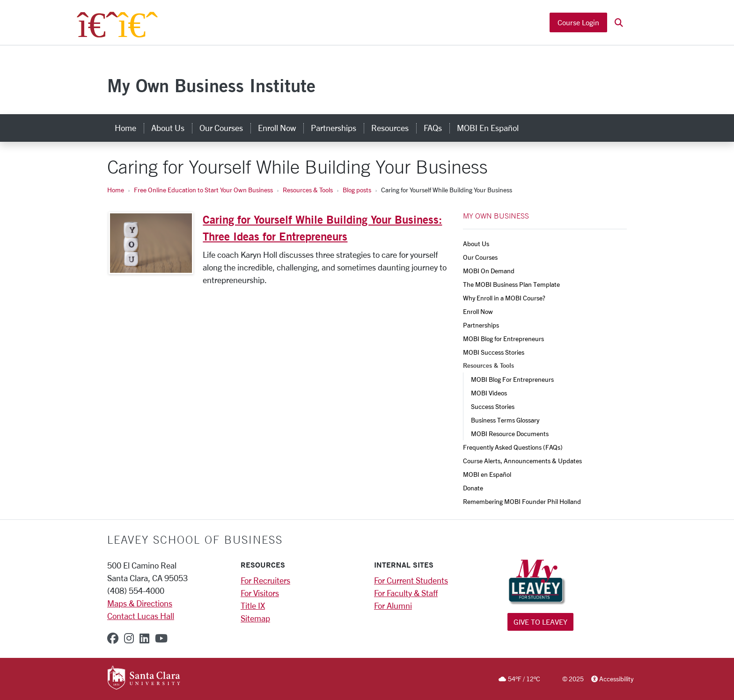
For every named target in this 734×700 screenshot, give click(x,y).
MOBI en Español (487, 474)
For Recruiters (265, 580)
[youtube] (161, 638)
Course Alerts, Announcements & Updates (522, 461)
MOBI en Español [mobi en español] (488, 128)
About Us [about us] (168, 128)
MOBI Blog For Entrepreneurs (512, 379)
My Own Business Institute (211, 85)
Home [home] (125, 128)
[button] (619, 23)
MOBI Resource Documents (510, 434)
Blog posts (357, 190)
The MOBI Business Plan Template (511, 284)
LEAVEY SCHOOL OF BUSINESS (195, 540)
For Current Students (411, 580)
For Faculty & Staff (406, 593)
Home (116, 190)
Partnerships (481, 325)
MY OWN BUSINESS (496, 216)
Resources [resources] (390, 128)
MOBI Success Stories (494, 352)
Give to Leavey (540, 622)
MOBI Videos (489, 393)
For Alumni (393, 605)
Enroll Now (478, 311)
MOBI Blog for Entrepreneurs (503, 339)
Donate (473, 488)
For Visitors (260, 593)
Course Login (578, 22)
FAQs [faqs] (433, 128)
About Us (476, 244)
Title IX (253, 605)
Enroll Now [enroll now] (277, 128)
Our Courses (480, 257)
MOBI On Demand (489, 271)
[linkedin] (144, 638)
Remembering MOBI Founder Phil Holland (522, 501)
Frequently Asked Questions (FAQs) (513, 447)
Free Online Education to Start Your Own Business (203, 190)
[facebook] (113, 638)
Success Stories (493, 406)
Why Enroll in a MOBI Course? (504, 298)
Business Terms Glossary (505, 420)
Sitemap (255, 618)
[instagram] (129, 638)
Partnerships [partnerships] (334, 128)
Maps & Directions (140, 603)
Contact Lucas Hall (141, 616)
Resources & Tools (308, 190)
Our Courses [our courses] (221, 128)
